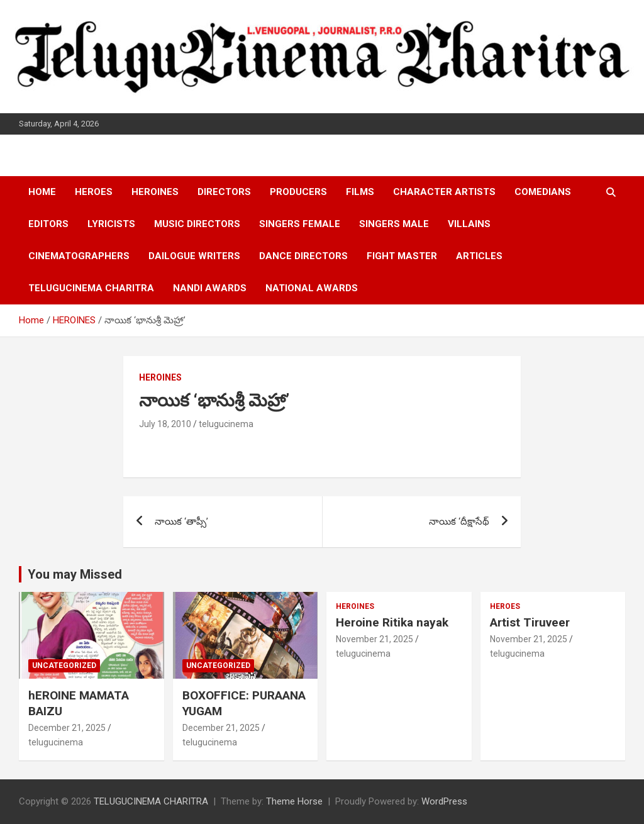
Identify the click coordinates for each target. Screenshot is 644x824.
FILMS (360, 192)
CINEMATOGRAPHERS (79, 256)
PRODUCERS (298, 192)
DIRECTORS (224, 192)
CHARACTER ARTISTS (444, 192)
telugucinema (226, 424)
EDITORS (48, 224)
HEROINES (155, 192)
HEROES (94, 192)
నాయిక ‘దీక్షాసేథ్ (459, 521)
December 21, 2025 (67, 728)
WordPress (444, 801)
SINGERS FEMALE (300, 224)
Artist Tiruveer (530, 622)
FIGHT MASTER (402, 256)
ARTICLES (479, 256)
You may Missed (75, 574)
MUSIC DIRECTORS (197, 224)
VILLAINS (469, 224)
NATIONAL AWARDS (312, 288)
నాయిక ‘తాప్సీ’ (181, 521)
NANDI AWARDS (210, 288)
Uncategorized (64, 665)
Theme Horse (294, 801)
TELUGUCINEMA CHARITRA (91, 288)
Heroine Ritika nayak (392, 622)
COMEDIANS (543, 192)
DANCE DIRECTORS (303, 256)
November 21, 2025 (375, 639)
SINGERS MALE (394, 224)
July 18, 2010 (165, 424)
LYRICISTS (111, 224)
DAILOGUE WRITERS (194, 256)
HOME (42, 192)
